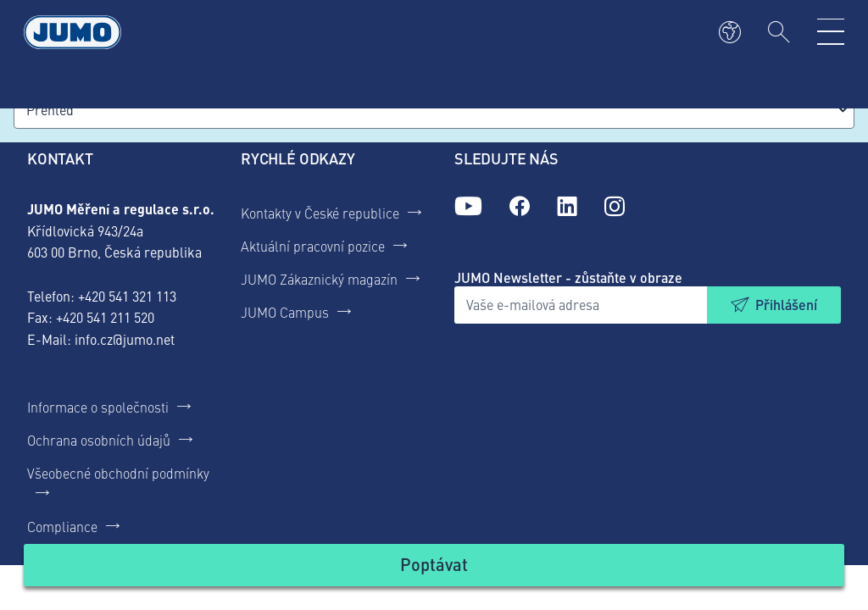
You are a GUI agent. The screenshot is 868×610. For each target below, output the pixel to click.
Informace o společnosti (98, 407)
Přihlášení (786, 305)
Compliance (62, 526)
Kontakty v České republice (320, 213)
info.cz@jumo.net (125, 339)
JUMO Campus (285, 312)
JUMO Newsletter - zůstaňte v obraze (568, 277)
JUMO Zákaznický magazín (319, 279)
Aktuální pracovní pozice (313, 246)
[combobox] (434, 110)
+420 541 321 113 (127, 296)
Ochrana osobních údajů (99, 440)
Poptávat (434, 564)
